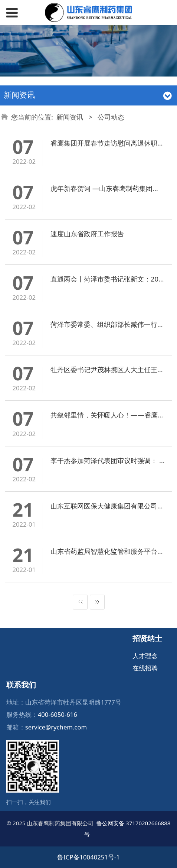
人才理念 (145, 656)
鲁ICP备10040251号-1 (88, 857)
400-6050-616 (58, 714)
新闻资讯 (70, 117)
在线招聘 (145, 668)
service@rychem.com (56, 727)
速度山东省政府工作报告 (87, 233)
